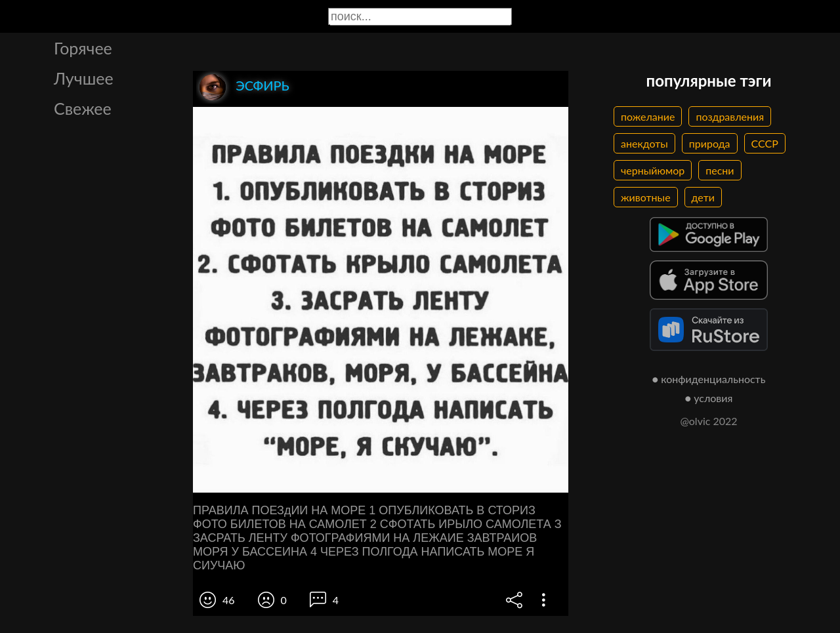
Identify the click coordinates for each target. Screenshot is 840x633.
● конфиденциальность (709, 379)
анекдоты (644, 143)
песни (720, 170)
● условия (709, 398)
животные (646, 197)
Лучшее (84, 78)
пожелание (648, 116)
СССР (765, 143)
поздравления (730, 116)
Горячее (83, 48)
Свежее (83, 108)
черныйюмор (653, 170)
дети (703, 197)
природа (710, 143)
